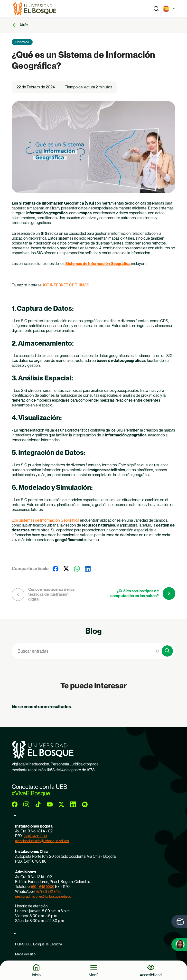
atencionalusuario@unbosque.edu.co (42, 841)
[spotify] (85, 804)
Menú (94, 975)
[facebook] (15, 804)
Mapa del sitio (25, 954)
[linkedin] (73, 804)
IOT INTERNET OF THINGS (66, 285)
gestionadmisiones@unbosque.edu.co (43, 896)
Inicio (36, 975)
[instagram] (26, 804)
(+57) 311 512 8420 (48, 892)
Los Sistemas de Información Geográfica (45, 520)
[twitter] (61, 804)
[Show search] (156, 9)
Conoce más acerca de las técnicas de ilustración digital (51, 594)
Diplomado (22, 42)
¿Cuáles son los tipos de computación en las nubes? (135, 593)
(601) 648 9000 (35, 836)
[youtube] (50, 804)
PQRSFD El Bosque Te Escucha (38, 944)
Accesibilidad (151, 975)
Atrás (24, 25)
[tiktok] (38, 804)
